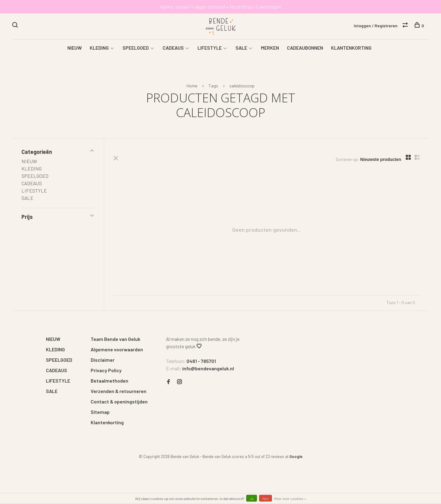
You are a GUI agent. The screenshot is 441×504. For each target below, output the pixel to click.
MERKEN (270, 48)
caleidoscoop (242, 86)
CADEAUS (173, 48)
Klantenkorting (107, 422)
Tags (213, 86)
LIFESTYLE (210, 48)
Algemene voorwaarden (117, 349)
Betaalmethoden (109, 381)
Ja (252, 498)
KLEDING (99, 48)
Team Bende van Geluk (115, 339)
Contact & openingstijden (119, 401)
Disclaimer (103, 360)
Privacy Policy (106, 370)
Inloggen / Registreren (376, 26)
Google (296, 456)
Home (192, 86)
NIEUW (75, 48)
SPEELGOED (136, 48)
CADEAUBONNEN (305, 48)
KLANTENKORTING (351, 48)
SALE (241, 48)
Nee (266, 498)
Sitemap (100, 412)
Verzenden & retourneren (119, 391)
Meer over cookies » (290, 498)
